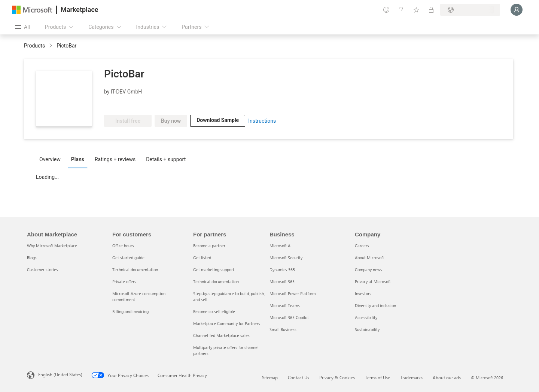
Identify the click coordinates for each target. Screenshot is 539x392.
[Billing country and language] (470, 10)
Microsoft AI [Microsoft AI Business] (281, 246)
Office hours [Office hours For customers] (123, 246)
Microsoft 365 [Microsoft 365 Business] (282, 281)
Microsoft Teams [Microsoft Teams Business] (285, 305)
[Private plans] (431, 10)
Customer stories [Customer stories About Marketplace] (42, 269)
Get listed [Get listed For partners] (202, 258)
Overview (50, 159)
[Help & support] (401, 10)
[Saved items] (416, 10)
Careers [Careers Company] (362, 246)
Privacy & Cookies (337, 377)
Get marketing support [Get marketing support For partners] (214, 269)
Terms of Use (377, 377)
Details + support (166, 159)
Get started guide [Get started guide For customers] (128, 258)
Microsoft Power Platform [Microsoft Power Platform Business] (293, 293)
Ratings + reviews (115, 159)
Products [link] (34, 46)
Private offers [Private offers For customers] (124, 281)
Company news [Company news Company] (369, 269)
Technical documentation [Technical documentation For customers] (135, 269)
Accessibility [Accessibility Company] (366, 317)
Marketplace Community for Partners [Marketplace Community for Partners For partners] (227, 323)
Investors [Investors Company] (363, 293)
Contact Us (299, 377)
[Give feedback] (386, 10)
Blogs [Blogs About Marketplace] (32, 258)
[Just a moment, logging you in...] (517, 10)
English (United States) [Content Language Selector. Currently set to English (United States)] (60, 374)
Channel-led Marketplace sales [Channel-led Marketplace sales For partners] (221, 335)
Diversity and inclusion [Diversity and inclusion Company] (375, 305)
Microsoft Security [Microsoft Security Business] (286, 258)
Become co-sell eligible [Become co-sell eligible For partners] (214, 311)
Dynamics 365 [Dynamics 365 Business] (282, 269)
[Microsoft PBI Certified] (126, 104)
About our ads (447, 377)
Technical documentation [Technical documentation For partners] (216, 281)
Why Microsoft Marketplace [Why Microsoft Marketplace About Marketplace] (52, 246)
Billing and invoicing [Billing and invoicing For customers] (130, 311)
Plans (78, 159)
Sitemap (270, 377)
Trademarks (411, 377)
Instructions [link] (262, 121)
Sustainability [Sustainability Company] (367, 329)
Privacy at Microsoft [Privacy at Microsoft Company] (373, 281)
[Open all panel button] (22, 27)
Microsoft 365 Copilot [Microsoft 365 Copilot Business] (289, 317)
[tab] (52, 159)
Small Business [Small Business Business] (283, 329)
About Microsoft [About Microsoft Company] (369, 258)
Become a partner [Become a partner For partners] (209, 246)
